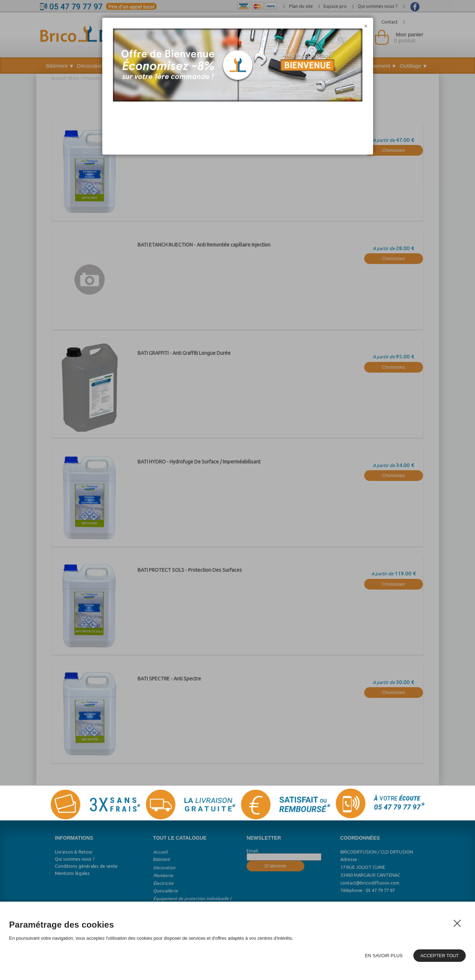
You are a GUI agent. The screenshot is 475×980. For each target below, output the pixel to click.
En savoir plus (384, 956)
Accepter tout (440, 956)
